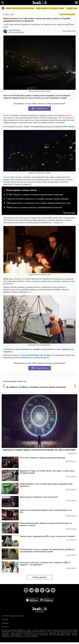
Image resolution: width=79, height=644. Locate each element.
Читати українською (67, 14)
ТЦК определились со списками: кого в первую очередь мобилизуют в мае (39, 203)
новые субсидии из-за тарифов (28, 349)
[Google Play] (47, 600)
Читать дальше (39, 577)
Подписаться (39, 109)
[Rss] (26, 590)
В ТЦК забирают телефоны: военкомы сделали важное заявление (35, 195)
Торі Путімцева (14, 30)
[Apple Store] (32, 600)
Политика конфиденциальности (13, 616)
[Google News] (42, 590)
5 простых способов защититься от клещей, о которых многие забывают (38, 199)
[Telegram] (31, 590)
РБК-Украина (69, 127)
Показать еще (69, 213)
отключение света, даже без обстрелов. (34, 357)
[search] (3, 3)
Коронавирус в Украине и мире (50, 8)
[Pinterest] (53, 590)
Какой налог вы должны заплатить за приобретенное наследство (34, 207)
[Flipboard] (48, 590)
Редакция (5, 623)
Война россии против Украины (20, 8)
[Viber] (37, 590)
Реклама (5, 619)
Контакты (5, 627)
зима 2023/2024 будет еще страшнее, (37, 355)
